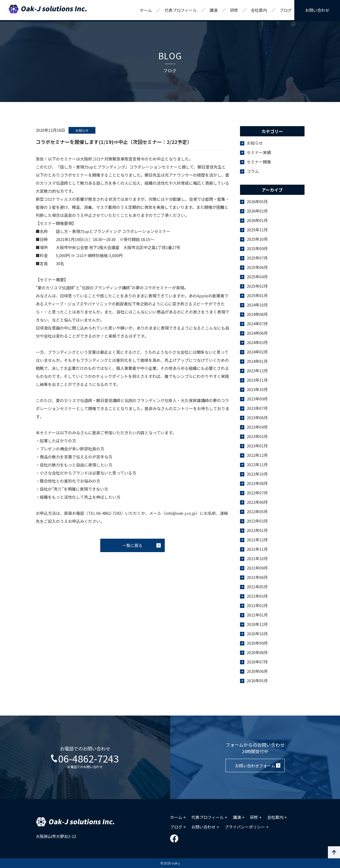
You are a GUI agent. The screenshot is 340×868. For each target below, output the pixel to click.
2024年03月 (257, 342)
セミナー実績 (259, 152)
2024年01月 (257, 361)
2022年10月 (257, 474)
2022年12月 (257, 455)
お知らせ (255, 143)
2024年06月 (257, 333)
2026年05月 (257, 201)
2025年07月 (257, 258)
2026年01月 (257, 220)
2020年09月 (257, 643)
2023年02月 (257, 436)
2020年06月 (257, 671)
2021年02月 (257, 605)
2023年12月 (257, 371)
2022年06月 (257, 502)
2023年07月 (257, 408)
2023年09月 (257, 399)
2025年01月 (257, 295)
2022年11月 (257, 464)
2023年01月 (257, 446)
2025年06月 (257, 267)
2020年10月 (257, 634)
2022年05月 (257, 511)
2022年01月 (257, 530)
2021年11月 (257, 549)
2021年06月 (257, 577)
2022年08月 (257, 483)
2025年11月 (257, 230)
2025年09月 (257, 248)
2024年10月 (257, 305)
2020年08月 (257, 652)
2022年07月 (257, 493)
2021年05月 (257, 587)
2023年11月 (257, 380)
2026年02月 (257, 211)
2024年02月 (257, 352)
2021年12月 (257, 540)
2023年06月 (257, 417)
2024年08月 (257, 314)
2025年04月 (257, 277)
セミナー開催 (259, 162)
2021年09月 (257, 568)
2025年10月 (257, 239)
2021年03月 (257, 596)
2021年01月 (257, 615)
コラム (253, 171)
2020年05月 (257, 681)
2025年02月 (257, 286)
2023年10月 (257, 389)
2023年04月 (257, 427)
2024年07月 (257, 324)
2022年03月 (257, 521)
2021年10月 (257, 558)
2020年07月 (257, 662)
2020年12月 (257, 624)
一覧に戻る (132, 545)
